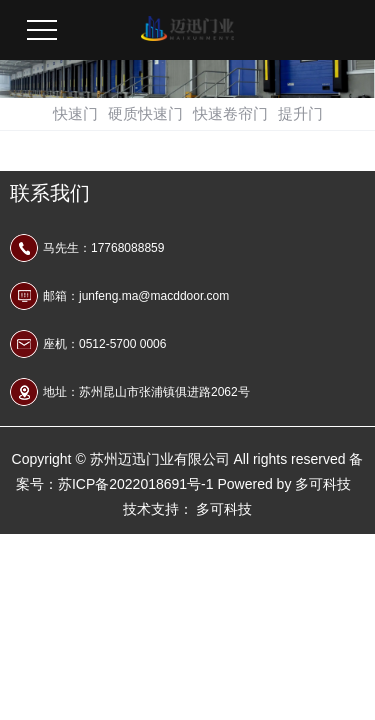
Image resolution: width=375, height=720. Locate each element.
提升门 (300, 113)
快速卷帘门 (230, 113)
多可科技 (323, 484)
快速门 (75, 113)
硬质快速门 (145, 113)
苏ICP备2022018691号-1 (136, 484)
